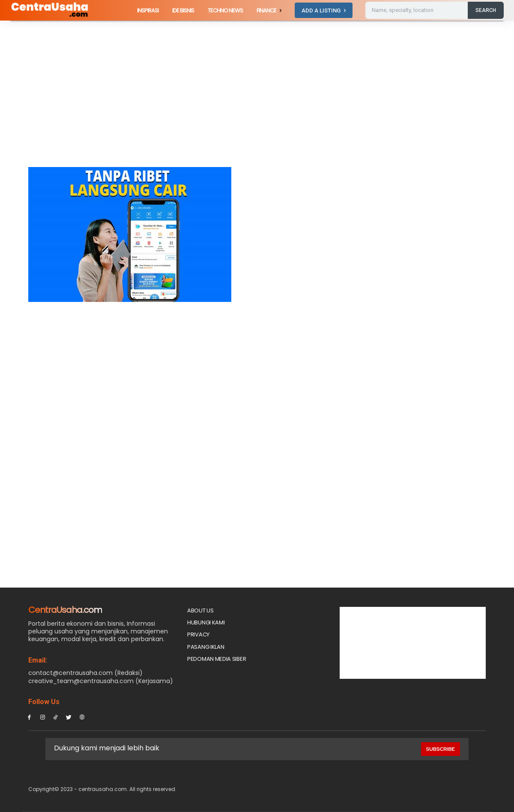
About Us (200, 610)
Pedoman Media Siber (217, 659)
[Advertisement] (177, 104)
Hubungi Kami (206, 622)
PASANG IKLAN (206, 647)
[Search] (486, 10)
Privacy (198, 634)
